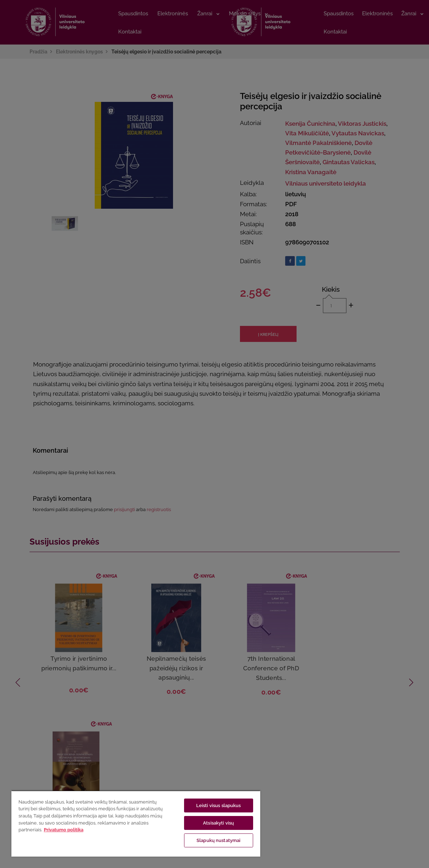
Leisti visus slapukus (219, 805)
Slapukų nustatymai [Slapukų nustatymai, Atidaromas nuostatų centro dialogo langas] (218, 840)
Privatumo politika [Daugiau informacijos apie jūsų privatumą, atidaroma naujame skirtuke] (64, 830)
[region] (136, 823)
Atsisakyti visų (218, 823)
